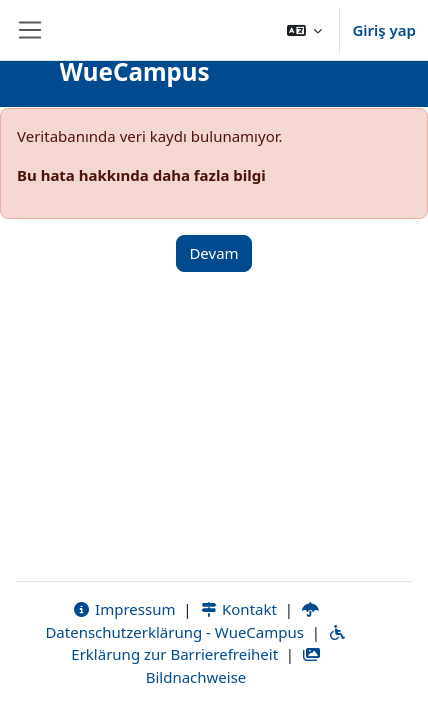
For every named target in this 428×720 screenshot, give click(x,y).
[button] (305, 30)
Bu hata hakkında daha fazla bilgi (141, 175)
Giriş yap (384, 30)
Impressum (123, 609)
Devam (213, 253)
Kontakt (238, 609)
